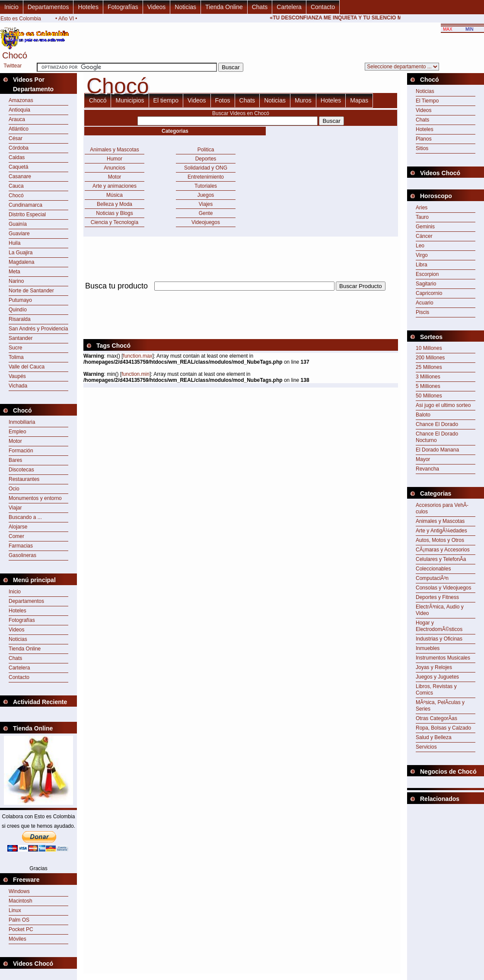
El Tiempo (427, 101)
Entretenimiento (206, 177)
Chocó (16, 195)
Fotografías (123, 7)
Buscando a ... (25, 517)
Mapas (359, 100)
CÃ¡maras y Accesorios (443, 550)
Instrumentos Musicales (443, 658)
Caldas (17, 157)
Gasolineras (22, 555)
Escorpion (427, 274)
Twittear (13, 66)
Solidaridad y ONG (206, 168)
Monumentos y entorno (35, 498)
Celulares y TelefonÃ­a (441, 559)
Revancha (427, 469)
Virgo (422, 255)
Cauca (16, 186)
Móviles (18, 939)
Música (115, 195)
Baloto (423, 415)
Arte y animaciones (115, 186)
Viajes (206, 204)
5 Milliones (428, 386)
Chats (260, 7)
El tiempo (166, 100)
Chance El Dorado (437, 424)
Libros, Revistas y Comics (436, 690)
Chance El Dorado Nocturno (437, 437)
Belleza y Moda (115, 204)
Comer (16, 536)
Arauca (17, 119)
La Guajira (21, 253)
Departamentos (48, 7)
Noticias (185, 7)
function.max (138, 356)
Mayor (423, 459)
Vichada (18, 386)
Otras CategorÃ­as (436, 718)
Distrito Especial (27, 215)
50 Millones (429, 396)
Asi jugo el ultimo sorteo (443, 405)
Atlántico (19, 129)
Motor (15, 441)
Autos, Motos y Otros (440, 540)
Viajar (15, 508)
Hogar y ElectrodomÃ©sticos (439, 626)
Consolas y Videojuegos (444, 588)
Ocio (14, 489)
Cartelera (289, 7)
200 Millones (430, 358)
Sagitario (426, 284)
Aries (422, 208)
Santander (21, 338)
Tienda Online (224, 7)
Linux (15, 910)
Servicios (426, 747)
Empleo (18, 432)
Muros (303, 100)
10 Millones (429, 348)
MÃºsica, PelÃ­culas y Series (440, 706)
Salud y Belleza (434, 737)
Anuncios (114, 168)
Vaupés (17, 376)
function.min (135, 374)
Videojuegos (206, 222)
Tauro (422, 217)
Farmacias (21, 546)
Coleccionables (433, 569)
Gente (206, 213)
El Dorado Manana (437, 450)
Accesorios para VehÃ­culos (442, 508)
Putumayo (20, 300)
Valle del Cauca (27, 367)
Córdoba (19, 148)
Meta (14, 272)
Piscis (422, 312)
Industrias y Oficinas (439, 639)
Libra (422, 265)
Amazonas (21, 100)
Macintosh (21, 901)
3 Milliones (428, 377)
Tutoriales (206, 186)
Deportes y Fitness (437, 597)
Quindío (18, 310)
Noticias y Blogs (114, 213)
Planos (424, 139)
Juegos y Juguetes (437, 677)
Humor (115, 159)
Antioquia (19, 110)
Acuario (425, 303)
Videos (157, 7)
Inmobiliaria (22, 422)
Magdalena (21, 262)
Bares (15, 460)
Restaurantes (24, 479)
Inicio (11, 7)
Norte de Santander (31, 291)
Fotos (223, 100)
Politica (206, 150)
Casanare (20, 176)
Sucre (15, 348)
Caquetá (18, 167)
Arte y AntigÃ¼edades (441, 531)
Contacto (323, 7)
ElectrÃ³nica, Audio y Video (440, 610)
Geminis (425, 227)
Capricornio (429, 293)
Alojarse (18, 527)
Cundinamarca (25, 205)
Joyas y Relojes (434, 667)
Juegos (206, 195)
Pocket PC (21, 929)
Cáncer (424, 236)
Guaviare (19, 234)
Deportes (206, 159)
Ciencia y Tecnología (115, 222)
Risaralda (20, 319)
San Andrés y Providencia (38, 329)
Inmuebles (428, 648)
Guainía (18, 224)
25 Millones (429, 367)
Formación (21, 451)
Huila (14, 243)
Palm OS (19, 920)
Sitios (422, 148)
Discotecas (21, 470)
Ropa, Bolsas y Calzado (443, 728)
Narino (16, 281)
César (16, 138)
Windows (19, 891)
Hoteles (88, 7)
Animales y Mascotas (114, 150)
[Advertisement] (446, 826)
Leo (420, 246)
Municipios (130, 100)
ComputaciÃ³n (432, 578)
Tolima (16, 357)
